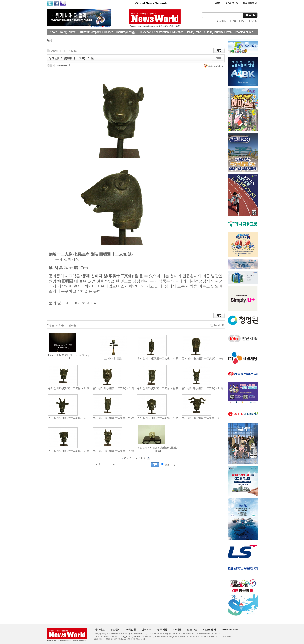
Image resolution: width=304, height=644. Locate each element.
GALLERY (239, 21)
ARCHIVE (222, 21)
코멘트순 (71, 325)
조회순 (60, 325)
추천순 (50, 325)
